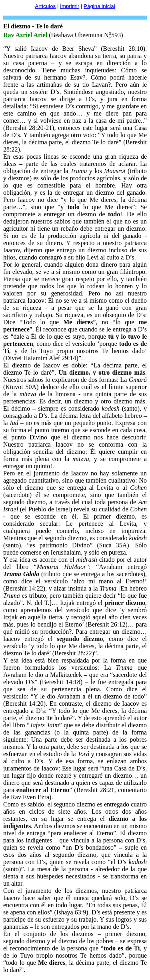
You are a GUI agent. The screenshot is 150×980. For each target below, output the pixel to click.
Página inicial (99, 6)
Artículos (45, 6)
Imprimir (70, 6)
